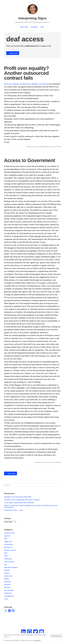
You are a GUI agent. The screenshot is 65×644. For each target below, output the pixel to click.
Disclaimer (34, 27)
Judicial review (9, 562)
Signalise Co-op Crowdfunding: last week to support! (22, 500)
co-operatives (9, 544)
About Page (24, 27)
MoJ (6, 564)
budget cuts (8, 542)
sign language (9, 590)
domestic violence (10, 550)
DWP (6, 556)
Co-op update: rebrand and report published (19, 503)
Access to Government (29, 160)
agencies (7, 536)
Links (42, 27)
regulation (7, 585)
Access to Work (9, 533)
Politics (7, 579)
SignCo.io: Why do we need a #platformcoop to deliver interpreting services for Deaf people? (31, 506)
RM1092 (7, 587)
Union (6, 599)
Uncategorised (9, 596)
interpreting (8, 559)
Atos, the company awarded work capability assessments (26, 84)
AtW (6, 539)
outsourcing (39, 147)
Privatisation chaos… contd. (14, 510)
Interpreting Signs (32, 18)
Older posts (13, 53)
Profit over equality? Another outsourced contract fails (26, 73)
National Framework (11, 567)
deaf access (31, 147)
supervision (8, 593)
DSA (6, 553)
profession (8, 582)
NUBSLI (7, 573)
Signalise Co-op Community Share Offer (18, 497)
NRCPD (7, 570)
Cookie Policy (37, 640)
